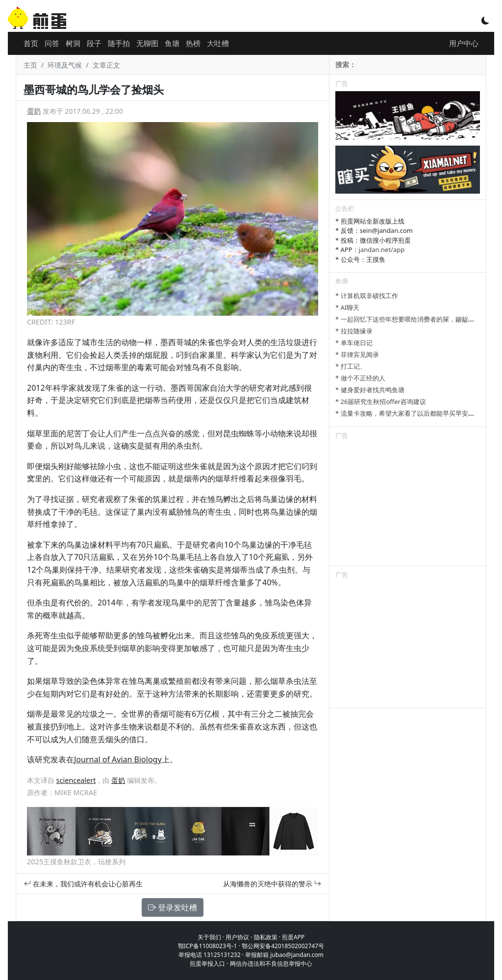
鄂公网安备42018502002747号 (283, 946)
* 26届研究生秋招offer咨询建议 (381, 402)
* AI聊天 (347, 307)
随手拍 (119, 43)
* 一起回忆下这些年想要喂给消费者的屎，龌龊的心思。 (414, 319)
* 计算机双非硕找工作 (367, 296)
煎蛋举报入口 (207, 964)
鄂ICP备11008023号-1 (208, 946)
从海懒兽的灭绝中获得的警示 (272, 884)
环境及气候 (65, 65)
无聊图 (147, 43)
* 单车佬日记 (354, 343)
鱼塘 (172, 43)
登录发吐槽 (173, 907)
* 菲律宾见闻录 (357, 354)
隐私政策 (266, 937)
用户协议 (237, 937)
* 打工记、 (351, 366)
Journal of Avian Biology (118, 759)
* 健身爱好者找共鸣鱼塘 (370, 390)
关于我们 (209, 937)
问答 (52, 43)
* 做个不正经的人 (360, 378)
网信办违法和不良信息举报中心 (271, 964)
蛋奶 (34, 111)
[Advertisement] (408, 504)
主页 (30, 65)
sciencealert (76, 780)
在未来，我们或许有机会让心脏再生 (83, 884)
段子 (94, 43)
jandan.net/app (382, 250)
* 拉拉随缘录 (354, 331)
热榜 (193, 43)
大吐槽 (218, 43)
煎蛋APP (293, 937)
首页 (31, 43)
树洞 (73, 43)
